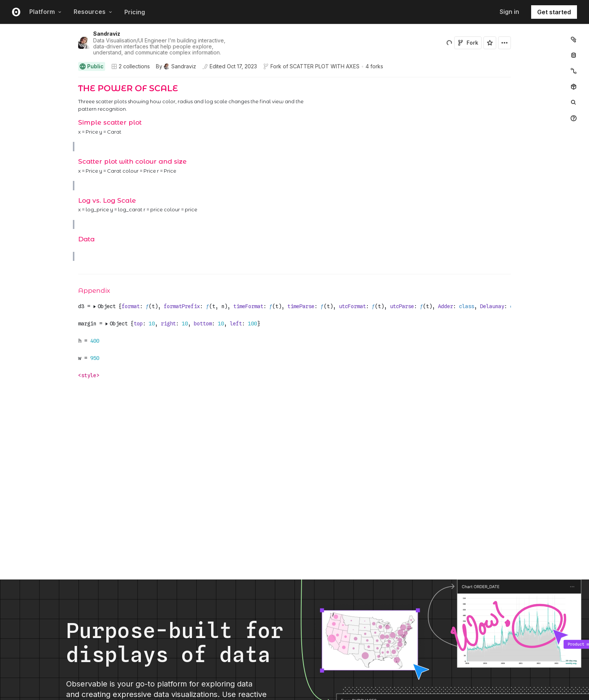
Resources (93, 12)
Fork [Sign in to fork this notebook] (468, 43)
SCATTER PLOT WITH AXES (325, 66)
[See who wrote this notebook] (176, 66)
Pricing (135, 12)
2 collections (131, 66)
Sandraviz (107, 34)
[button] (69, 81)
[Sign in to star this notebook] (490, 43)
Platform (45, 12)
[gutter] (37, 98)
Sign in (509, 12)
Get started (554, 12)
